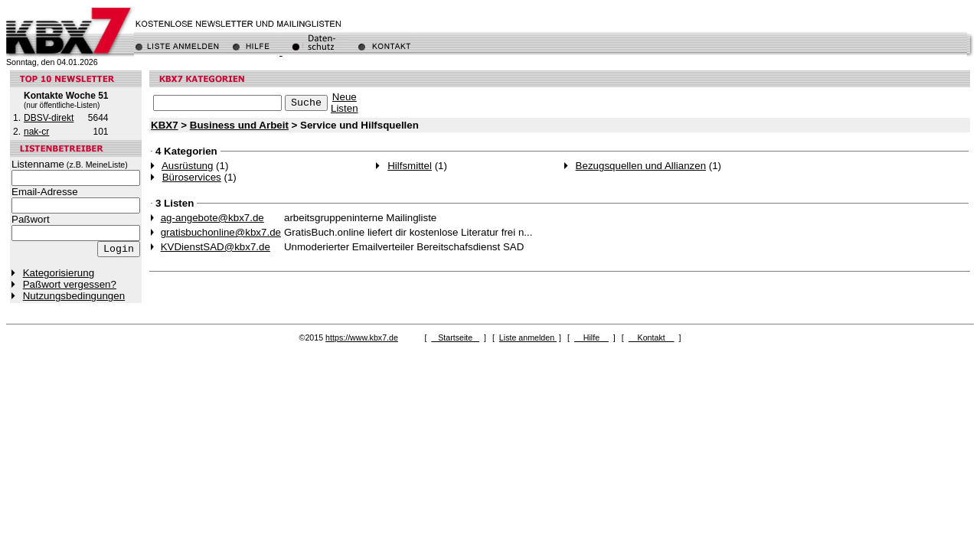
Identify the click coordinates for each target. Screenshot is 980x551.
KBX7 (165, 125)
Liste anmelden (528, 337)
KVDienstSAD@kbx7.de (216, 247)
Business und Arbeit (239, 125)
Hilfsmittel (410, 166)
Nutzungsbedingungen (74, 296)
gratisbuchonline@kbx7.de (221, 232)
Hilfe (591, 337)
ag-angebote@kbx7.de (212, 218)
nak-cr (36, 132)
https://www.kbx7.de (362, 337)
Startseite (455, 337)
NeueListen (345, 103)
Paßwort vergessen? (70, 284)
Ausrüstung (187, 166)
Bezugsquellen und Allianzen (641, 166)
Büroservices (192, 177)
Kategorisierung (59, 273)
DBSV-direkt (49, 118)
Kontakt (652, 337)
